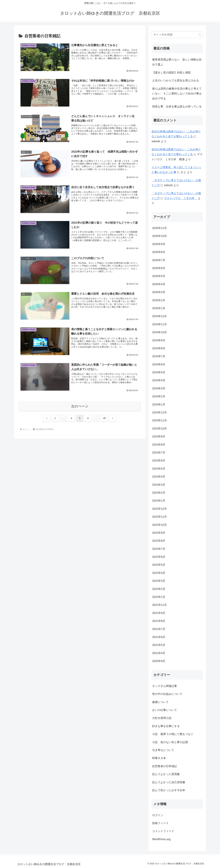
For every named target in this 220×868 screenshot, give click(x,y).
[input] (177, 35)
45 (105, 419)
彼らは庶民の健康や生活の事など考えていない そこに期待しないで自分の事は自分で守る (177, 94)
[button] (200, 35)
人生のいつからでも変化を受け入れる (176, 81)
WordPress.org (161, 839)
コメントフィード (163, 831)
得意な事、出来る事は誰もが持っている (177, 107)
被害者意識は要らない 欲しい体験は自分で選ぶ (177, 62)
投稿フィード (160, 823)
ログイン (158, 815)
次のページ (80, 407)
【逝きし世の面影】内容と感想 (171, 73)
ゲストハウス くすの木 (181, 198)
